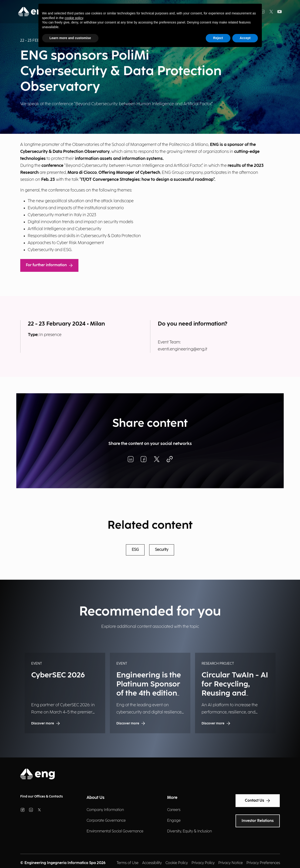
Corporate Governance (106, 821)
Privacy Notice (231, 863)
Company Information (105, 810)
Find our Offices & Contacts (42, 796)
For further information (49, 265)
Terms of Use (128, 863)
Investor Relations (258, 821)
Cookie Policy (177, 863)
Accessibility (152, 863)
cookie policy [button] (74, 18)
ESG (135, 550)
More (172, 798)
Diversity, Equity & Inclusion (189, 831)
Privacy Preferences (263, 863)
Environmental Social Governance (115, 831)
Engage (174, 821)
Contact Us (258, 801)
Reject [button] (218, 38)
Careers (174, 810)
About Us (96, 798)
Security (162, 550)
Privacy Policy (203, 863)
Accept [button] (245, 38)
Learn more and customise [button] (70, 38)
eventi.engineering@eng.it (182, 349)
